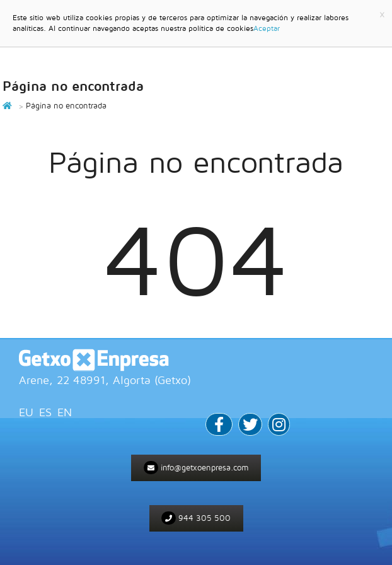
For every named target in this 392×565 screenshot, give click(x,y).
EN (65, 412)
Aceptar (267, 28)
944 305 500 (196, 518)
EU (26, 412)
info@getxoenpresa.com (196, 468)
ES (45, 412)
